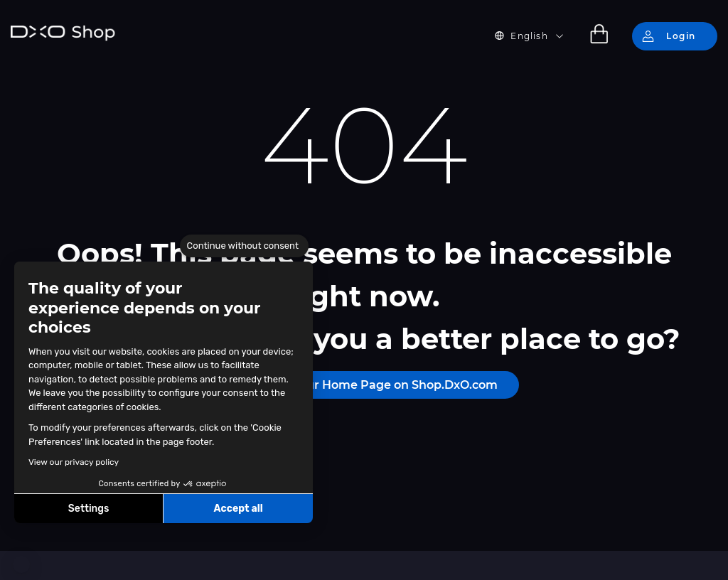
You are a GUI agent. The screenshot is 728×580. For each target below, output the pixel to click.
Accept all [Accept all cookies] (238, 509)
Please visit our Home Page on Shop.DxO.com (364, 385)
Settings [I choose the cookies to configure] (89, 509)
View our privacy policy (74, 462)
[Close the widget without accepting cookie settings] (244, 246)
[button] (21, 564)
